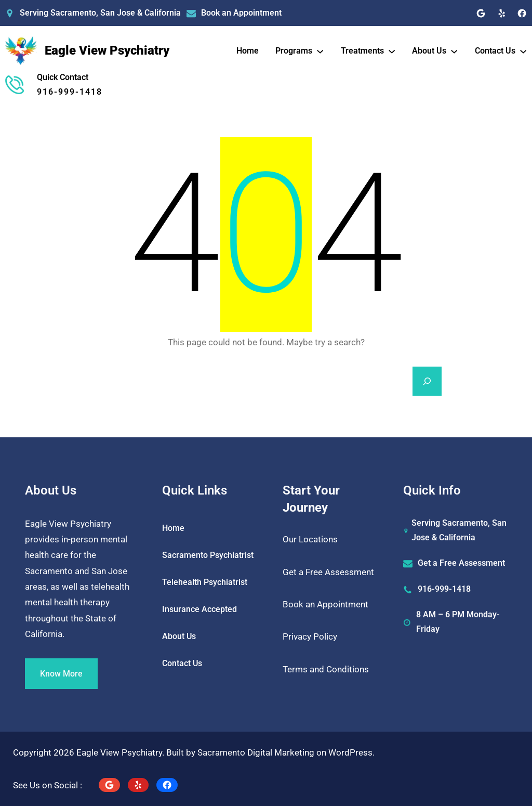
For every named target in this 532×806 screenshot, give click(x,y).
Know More (61, 689)
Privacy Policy (310, 636)
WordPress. (351, 752)
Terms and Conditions (326, 669)
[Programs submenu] (320, 50)
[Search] (427, 381)
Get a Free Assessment (328, 572)
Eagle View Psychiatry (107, 50)
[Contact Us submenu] (523, 50)
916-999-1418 (70, 92)
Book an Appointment (241, 13)
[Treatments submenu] (392, 50)
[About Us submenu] (454, 50)
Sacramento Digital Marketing (256, 752)
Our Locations (310, 539)
